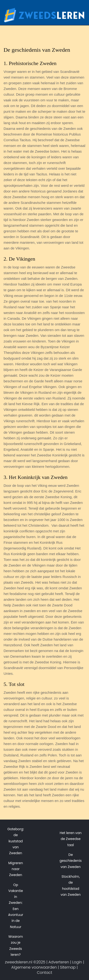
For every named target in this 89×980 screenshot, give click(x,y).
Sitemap (68, 967)
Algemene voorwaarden (34, 967)
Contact (44, 973)
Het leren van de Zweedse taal (70, 839)
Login (77, 962)
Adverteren (59, 962)
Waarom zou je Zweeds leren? (16, 946)
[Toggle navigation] (79, 19)
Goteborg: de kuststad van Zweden (16, 841)
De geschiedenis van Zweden (71, 861)
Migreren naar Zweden (16, 869)
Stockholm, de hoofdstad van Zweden (71, 886)
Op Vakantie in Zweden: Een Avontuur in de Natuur (16, 906)
